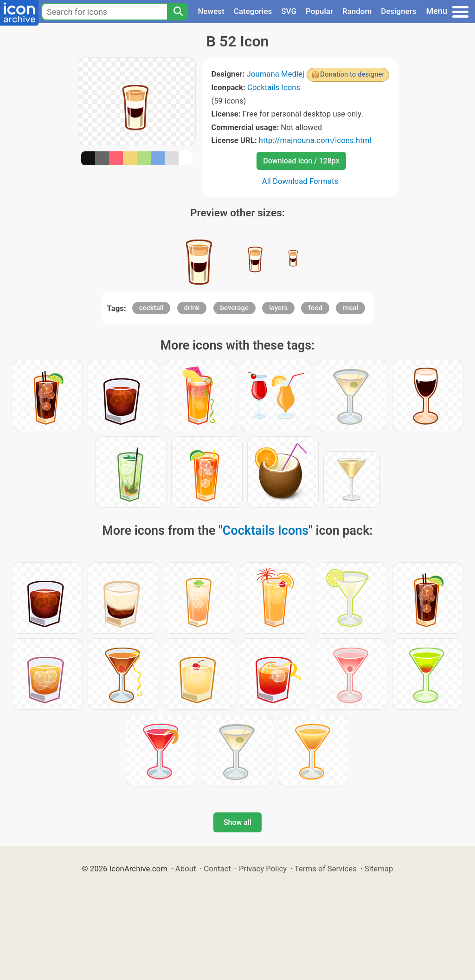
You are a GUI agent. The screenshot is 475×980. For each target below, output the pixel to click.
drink (192, 308)
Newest (211, 11)
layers (278, 308)
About (186, 869)
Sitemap (379, 869)
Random (357, 11)
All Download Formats (300, 181)
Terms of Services (326, 869)
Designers (398, 11)
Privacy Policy (263, 869)
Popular (319, 11)
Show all (237, 822)
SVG (289, 11)
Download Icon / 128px (301, 161)
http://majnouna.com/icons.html (315, 140)
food (315, 308)
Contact (217, 869)
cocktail (151, 308)
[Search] (178, 12)
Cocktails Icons (274, 87)
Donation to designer (352, 74)
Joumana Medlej (276, 74)
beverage (234, 308)
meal (350, 308)
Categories (253, 11)
